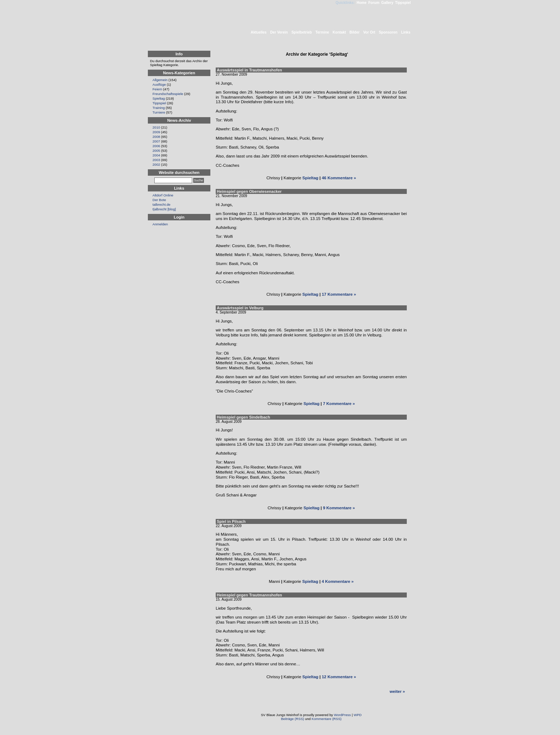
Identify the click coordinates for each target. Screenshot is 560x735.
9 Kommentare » (339, 508)
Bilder (355, 32)
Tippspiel (403, 3)
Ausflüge (159, 84)
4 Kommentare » (338, 581)
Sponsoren (388, 32)
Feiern (157, 89)
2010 (156, 127)
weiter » (397, 691)
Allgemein (160, 80)
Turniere (159, 112)
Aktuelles (259, 32)
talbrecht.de (161, 204)
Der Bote (159, 200)
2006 (156, 146)
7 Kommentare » (339, 404)
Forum (374, 3)
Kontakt (339, 32)
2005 (156, 151)
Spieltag (311, 178)
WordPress (342, 715)
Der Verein (279, 32)
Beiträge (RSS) (293, 719)
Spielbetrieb (302, 32)
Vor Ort (369, 32)
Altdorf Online (163, 195)
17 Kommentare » (339, 294)
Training (159, 108)
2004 (156, 155)
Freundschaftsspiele (168, 94)
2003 (156, 160)
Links (406, 32)
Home (361, 3)
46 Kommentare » (339, 178)
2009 (156, 132)
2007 (156, 141)
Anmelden (160, 224)
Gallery (387, 3)
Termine (322, 32)
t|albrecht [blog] (164, 209)
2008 (156, 137)
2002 (156, 164)
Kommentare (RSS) (327, 719)
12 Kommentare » (339, 677)
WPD (357, 715)
